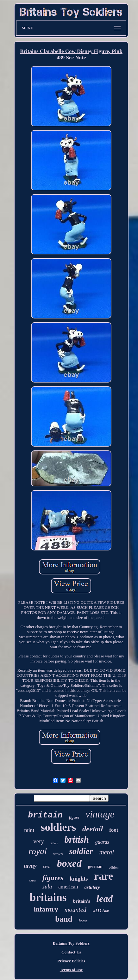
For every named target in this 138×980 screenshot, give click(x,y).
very (39, 841)
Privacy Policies (71, 961)
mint (29, 830)
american (68, 887)
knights (79, 879)
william (101, 911)
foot (114, 830)
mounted (75, 910)
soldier (81, 851)
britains (48, 897)
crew (33, 880)
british (76, 840)
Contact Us (71, 952)
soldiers (58, 827)
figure (74, 817)
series (58, 854)
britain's (81, 901)
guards (102, 842)
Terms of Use (71, 970)
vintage (100, 814)
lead (105, 898)
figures (53, 878)
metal (107, 852)
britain (45, 815)
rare (103, 876)
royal (38, 851)
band (64, 919)
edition (114, 867)
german (95, 867)
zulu (47, 887)
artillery (92, 887)
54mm (54, 843)
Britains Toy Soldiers (71, 943)
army (30, 866)
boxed (69, 863)
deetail (93, 829)
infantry (46, 909)
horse (83, 921)
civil (47, 867)
